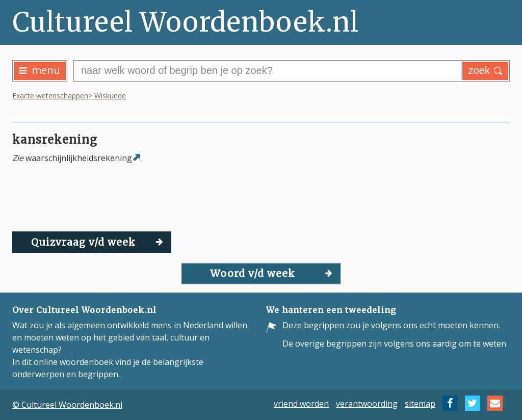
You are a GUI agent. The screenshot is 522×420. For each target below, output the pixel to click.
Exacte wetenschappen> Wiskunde (69, 96)
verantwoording (367, 403)
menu (40, 70)
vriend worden (301, 403)
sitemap (420, 403)
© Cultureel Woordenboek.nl (67, 405)
